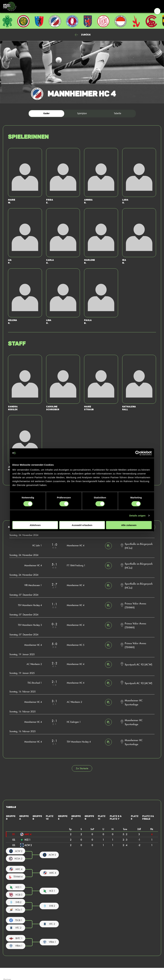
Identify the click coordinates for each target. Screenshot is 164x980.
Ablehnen (35, 525)
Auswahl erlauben (82, 525)
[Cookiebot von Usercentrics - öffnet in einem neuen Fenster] (138, 453)
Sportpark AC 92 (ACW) (138, 664)
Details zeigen (137, 515)
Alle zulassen (129, 525)
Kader (47, 113)
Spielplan (82, 113)
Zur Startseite (82, 768)
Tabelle (118, 113)
